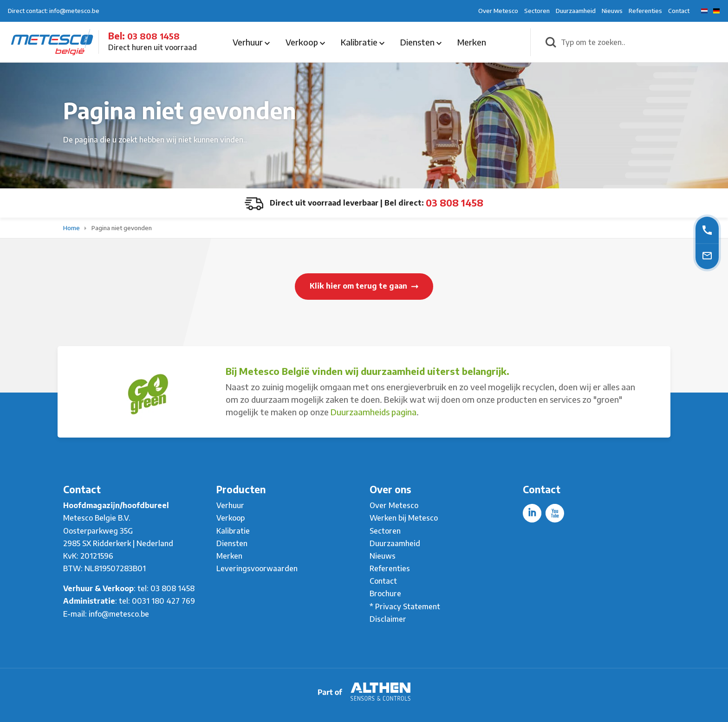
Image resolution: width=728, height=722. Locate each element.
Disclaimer (388, 619)
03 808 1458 (153, 36)
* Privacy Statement (405, 606)
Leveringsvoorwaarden (257, 568)
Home (72, 228)
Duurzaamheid (576, 11)
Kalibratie (363, 42)
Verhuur (251, 42)
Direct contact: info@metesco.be (54, 11)
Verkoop (305, 42)
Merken (472, 42)
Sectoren (537, 11)
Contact (679, 11)
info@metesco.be (119, 614)
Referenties (645, 11)
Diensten (421, 42)
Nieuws (612, 11)
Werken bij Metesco (404, 518)
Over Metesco (498, 11)
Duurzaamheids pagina (374, 412)
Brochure (385, 593)
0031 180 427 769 (163, 601)
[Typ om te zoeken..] (640, 42)
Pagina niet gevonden (122, 228)
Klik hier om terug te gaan (364, 286)
